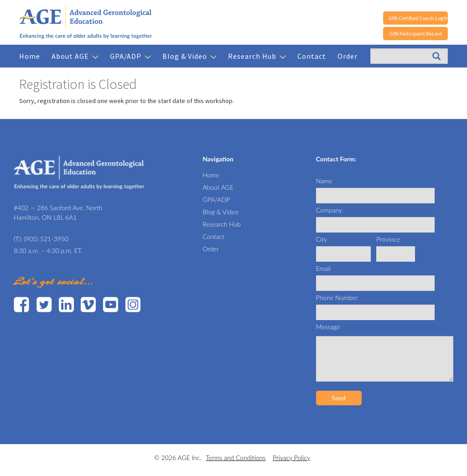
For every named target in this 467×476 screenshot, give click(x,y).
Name (324, 181)
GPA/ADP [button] (130, 56)
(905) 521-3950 (46, 239)
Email (323, 268)
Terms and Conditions (236, 458)
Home (30, 56)
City (322, 239)
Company (329, 210)
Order (348, 56)
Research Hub (222, 224)
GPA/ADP (216, 199)
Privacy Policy (291, 458)
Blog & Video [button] (189, 56)
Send (339, 398)
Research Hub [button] (257, 56)
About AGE (218, 187)
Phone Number (337, 297)
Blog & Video (221, 212)
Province (388, 239)
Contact (312, 56)
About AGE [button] (75, 56)
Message (328, 327)
